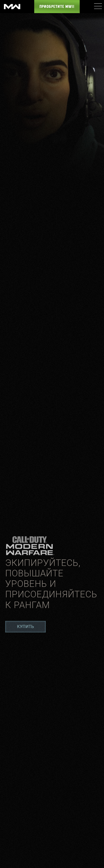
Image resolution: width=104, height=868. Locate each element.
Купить (25, 627)
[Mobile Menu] (98, 6)
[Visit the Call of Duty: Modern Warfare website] (12, 7)
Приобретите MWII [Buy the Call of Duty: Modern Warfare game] (57, 7)
